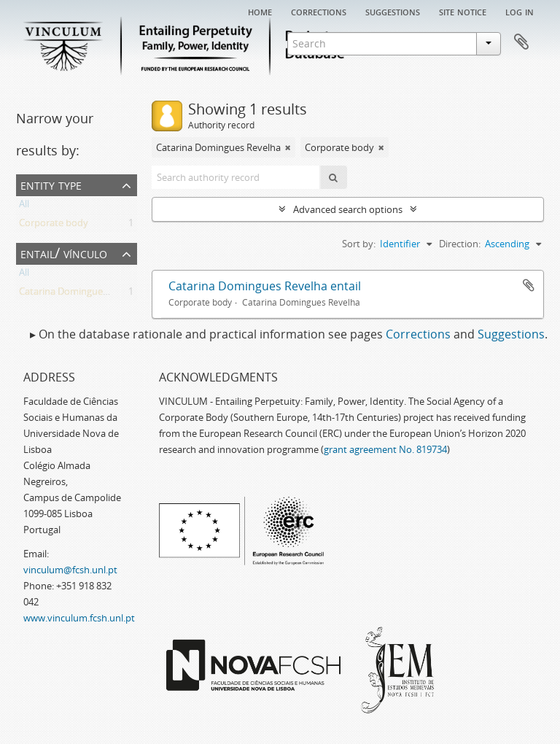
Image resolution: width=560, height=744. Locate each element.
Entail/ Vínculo (64, 253)
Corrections (319, 11)
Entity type (51, 184)
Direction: (460, 244)
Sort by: (359, 244)
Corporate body (54, 225)
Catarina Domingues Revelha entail (265, 286)
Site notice (463, 11)
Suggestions (393, 11)
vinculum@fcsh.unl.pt (70, 570)
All (24, 206)
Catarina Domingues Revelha (81, 294)
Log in (520, 11)
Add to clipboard (529, 285)
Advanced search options (348, 209)
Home (260, 11)
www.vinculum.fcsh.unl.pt (79, 618)
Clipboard (521, 42)
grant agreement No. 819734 (385, 449)
